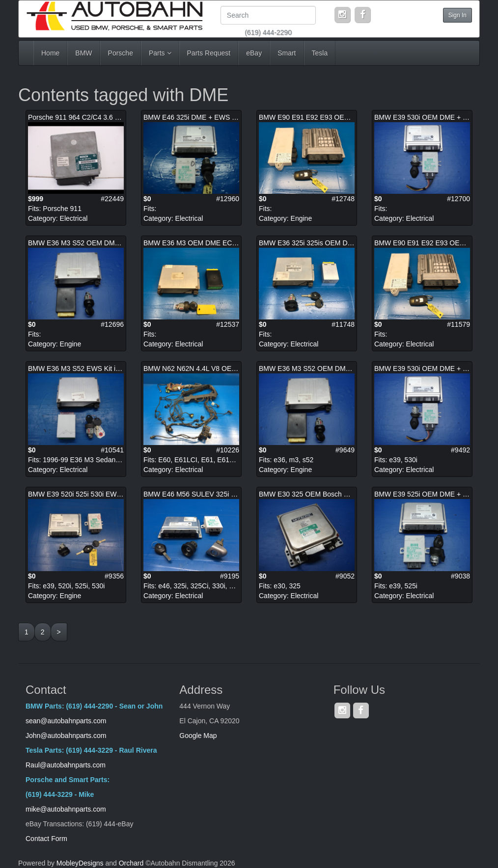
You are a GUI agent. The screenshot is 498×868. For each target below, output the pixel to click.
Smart (287, 53)
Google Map (198, 736)
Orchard (131, 863)
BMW (83, 53)
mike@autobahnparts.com (66, 809)
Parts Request (209, 53)
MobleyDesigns (80, 863)
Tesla (320, 53)
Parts (160, 53)
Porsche (121, 53)
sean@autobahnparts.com (67, 721)
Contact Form (46, 839)
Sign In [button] (457, 15)
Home (50, 53)
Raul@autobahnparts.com (66, 765)
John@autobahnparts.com (66, 736)
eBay (254, 53)
